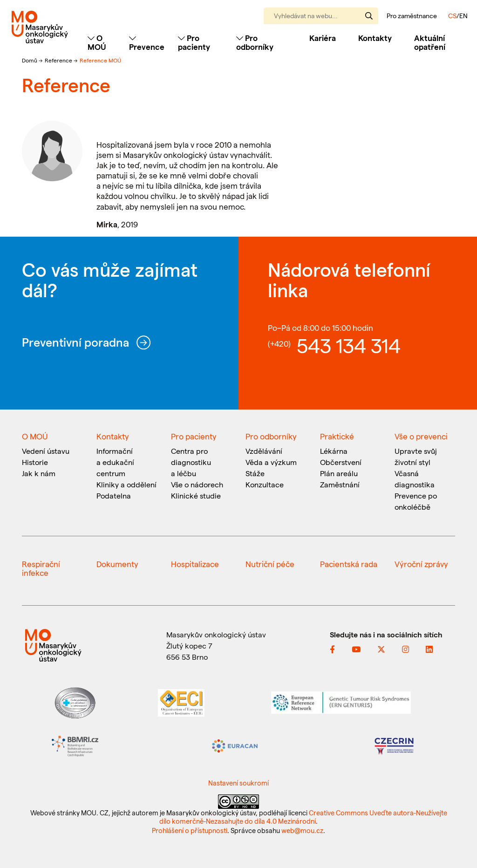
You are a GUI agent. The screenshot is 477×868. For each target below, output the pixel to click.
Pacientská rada (349, 564)
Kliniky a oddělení (126, 484)
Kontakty (375, 38)
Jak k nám (39, 473)
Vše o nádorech (197, 484)
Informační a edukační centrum (115, 462)
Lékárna (334, 451)
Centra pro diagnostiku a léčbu (191, 462)
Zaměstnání (340, 484)
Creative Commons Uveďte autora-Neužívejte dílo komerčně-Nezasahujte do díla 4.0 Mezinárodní (303, 817)
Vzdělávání (264, 451)
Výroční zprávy (421, 564)
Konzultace (265, 484)
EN (463, 16)
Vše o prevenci (421, 436)
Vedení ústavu (46, 451)
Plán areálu (339, 473)
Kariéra (323, 38)
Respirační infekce (41, 568)
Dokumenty (117, 564)
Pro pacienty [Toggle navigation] (194, 42)
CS (452, 16)
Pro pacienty (194, 436)
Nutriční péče (270, 564)
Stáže (255, 473)
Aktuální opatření (430, 42)
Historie (35, 462)
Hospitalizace (195, 564)
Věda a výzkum (271, 462)
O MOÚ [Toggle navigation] (97, 42)
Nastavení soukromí (238, 783)
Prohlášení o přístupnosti (190, 830)
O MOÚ (35, 436)
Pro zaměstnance (412, 16)
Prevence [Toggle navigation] (147, 43)
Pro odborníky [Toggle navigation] (255, 42)
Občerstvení (341, 462)
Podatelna (114, 496)
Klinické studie (196, 496)
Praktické (337, 436)
